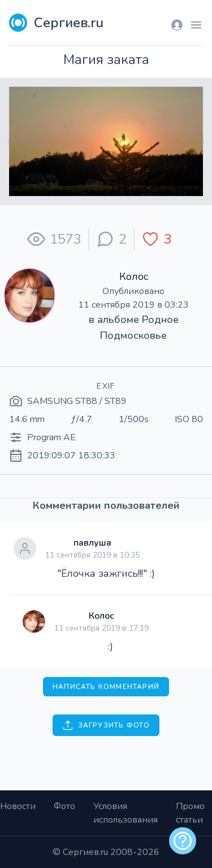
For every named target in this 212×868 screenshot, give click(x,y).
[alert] (183, 841)
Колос (134, 276)
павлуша (92, 543)
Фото (64, 806)
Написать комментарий (106, 687)
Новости (18, 806)
